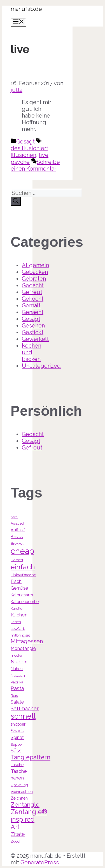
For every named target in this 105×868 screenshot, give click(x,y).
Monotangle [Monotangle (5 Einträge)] (23, 648)
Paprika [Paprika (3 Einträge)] (17, 682)
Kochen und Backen (32, 352)
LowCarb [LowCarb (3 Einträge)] (18, 629)
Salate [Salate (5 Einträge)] (17, 702)
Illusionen (23, 155)
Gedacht (33, 285)
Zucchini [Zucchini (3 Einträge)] (18, 841)
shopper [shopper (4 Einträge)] (18, 724)
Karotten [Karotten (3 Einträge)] (18, 608)
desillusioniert (29, 148)
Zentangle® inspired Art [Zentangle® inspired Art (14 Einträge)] (29, 819)
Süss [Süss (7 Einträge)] (16, 751)
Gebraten (34, 279)
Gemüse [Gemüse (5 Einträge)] (19, 588)
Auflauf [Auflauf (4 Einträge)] (18, 530)
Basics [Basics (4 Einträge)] (17, 536)
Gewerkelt (35, 339)
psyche (20, 162)
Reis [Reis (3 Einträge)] (14, 696)
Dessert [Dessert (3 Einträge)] (17, 560)
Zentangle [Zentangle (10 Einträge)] (25, 804)
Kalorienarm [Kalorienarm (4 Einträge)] (22, 595)
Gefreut (32, 292)
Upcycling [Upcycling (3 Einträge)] (19, 785)
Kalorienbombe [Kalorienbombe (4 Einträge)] (25, 602)
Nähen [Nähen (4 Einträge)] (17, 669)
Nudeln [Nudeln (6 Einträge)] (19, 662)
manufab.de (26, 9)
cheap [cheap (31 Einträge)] (22, 551)
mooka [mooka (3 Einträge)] (16, 655)
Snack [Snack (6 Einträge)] (17, 731)
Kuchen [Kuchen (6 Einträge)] (19, 615)
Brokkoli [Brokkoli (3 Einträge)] (17, 543)
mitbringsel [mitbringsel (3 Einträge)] (20, 635)
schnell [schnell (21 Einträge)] (23, 716)
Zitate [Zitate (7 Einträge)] (18, 834)
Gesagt (25, 142)
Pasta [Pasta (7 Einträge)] (17, 688)
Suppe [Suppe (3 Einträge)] (16, 744)
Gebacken (35, 272)
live (44, 155)
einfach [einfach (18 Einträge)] (23, 567)
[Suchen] (16, 201)
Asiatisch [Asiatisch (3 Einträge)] (18, 523)
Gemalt (31, 305)
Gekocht (33, 299)
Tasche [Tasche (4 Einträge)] (17, 765)
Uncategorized (41, 366)
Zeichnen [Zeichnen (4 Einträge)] (19, 798)
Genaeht (33, 312)
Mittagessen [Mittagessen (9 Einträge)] (27, 641)
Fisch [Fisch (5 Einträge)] (16, 581)
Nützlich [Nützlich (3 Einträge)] (18, 675)
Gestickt (33, 332)
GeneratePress (40, 862)
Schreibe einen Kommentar (35, 165)
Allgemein (35, 265)
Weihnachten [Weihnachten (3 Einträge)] (22, 792)
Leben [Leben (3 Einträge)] (16, 622)
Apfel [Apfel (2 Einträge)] (14, 517)
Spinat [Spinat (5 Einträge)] (17, 737)
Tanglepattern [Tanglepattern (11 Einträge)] (31, 757)
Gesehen (33, 326)
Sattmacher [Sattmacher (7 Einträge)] (25, 708)
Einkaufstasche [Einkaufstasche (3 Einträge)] (23, 575)
